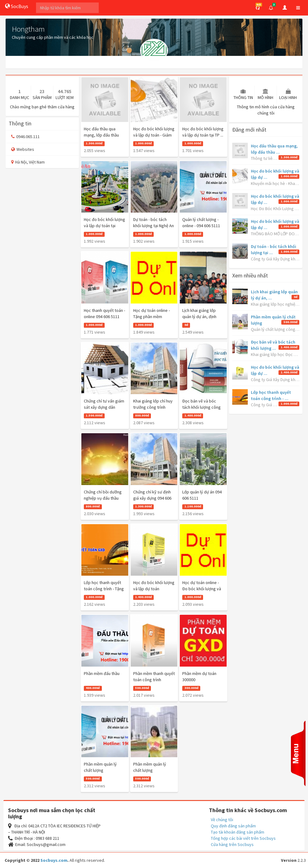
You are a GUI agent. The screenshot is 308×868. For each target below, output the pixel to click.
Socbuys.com (54, 860)
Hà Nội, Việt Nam (28, 162)
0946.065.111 (25, 137)
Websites (23, 149)
